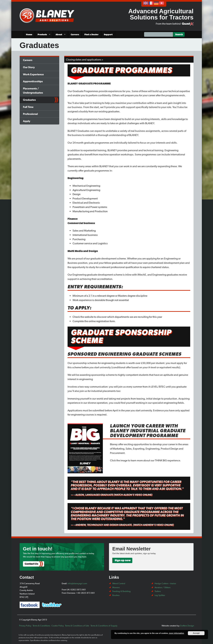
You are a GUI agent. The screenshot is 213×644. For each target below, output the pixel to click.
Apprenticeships (33, 81)
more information (176, 633)
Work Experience (33, 74)
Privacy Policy (25, 626)
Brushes (116, 595)
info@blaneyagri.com (77, 583)
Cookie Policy (58, 626)
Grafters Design (187, 626)
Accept (196, 633)
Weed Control (119, 583)
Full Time (28, 107)
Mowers (116, 587)
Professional (30, 114)
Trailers (158, 591)
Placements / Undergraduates (33, 91)
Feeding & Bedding (121, 591)
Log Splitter (160, 595)
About (59, 34)
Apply (27, 121)
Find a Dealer (91, 34)
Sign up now (123, 560)
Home (29, 34)
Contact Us (31, 564)
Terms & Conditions (41, 626)
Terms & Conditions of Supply (104, 626)
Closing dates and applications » (85, 60)
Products (42, 34)
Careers (75, 34)
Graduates (29, 100)
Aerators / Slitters (162, 587)
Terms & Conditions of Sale (77, 626)
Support (108, 34)
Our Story (29, 67)
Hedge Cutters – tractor (165, 583)
